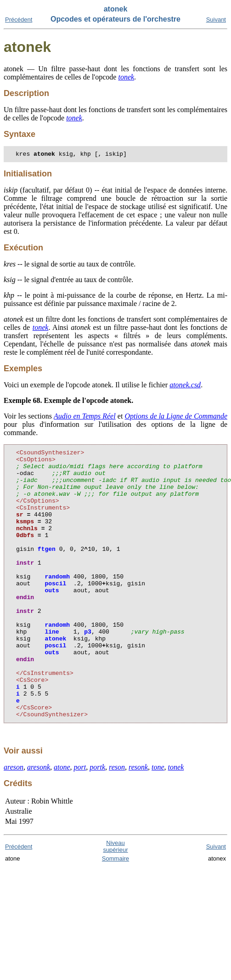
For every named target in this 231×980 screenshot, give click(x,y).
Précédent (19, 20)
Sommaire (115, 914)
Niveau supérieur (115, 901)
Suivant (216, 20)
